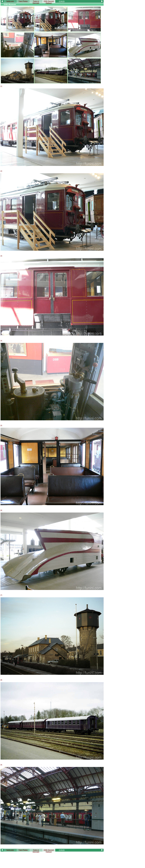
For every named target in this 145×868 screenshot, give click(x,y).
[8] (1, 680)
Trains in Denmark (36, 2)
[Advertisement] (52, 860)
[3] (1, 256)
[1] (1, 86)
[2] (1, 171)
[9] (1, 765)
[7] (1, 595)
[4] (1, 341)
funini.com (10, 1)
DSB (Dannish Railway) (49, 2)
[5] (1, 425)
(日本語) (62, 1)
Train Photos (23, 1)
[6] (1, 510)
